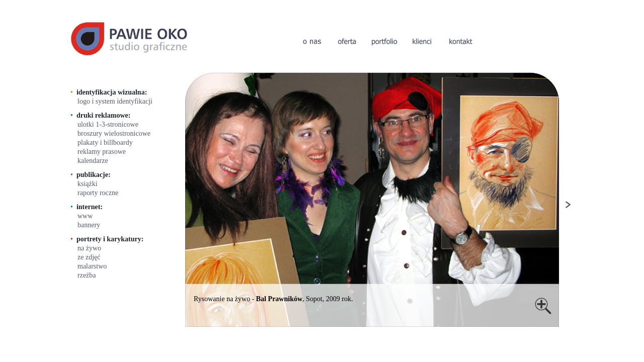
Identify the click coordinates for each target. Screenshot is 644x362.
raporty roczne (98, 193)
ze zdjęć (89, 257)
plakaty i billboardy (105, 143)
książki (88, 184)
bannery (89, 225)
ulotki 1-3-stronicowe (108, 124)
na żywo (89, 248)
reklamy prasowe (102, 152)
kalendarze (93, 161)
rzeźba (87, 275)
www (85, 216)
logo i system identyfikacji (115, 101)
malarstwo (92, 266)
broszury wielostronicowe (114, 133)
